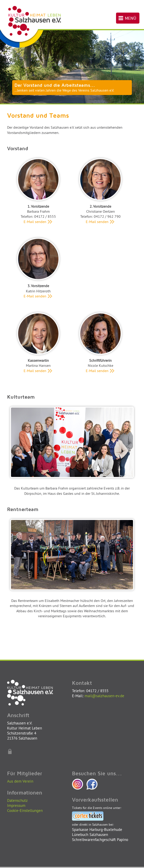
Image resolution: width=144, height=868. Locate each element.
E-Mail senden (38, 222)
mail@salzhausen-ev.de (104, 696)
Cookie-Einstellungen (25, 810)
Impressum (16, 805)
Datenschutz (17, 800)
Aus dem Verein (20, 781)
